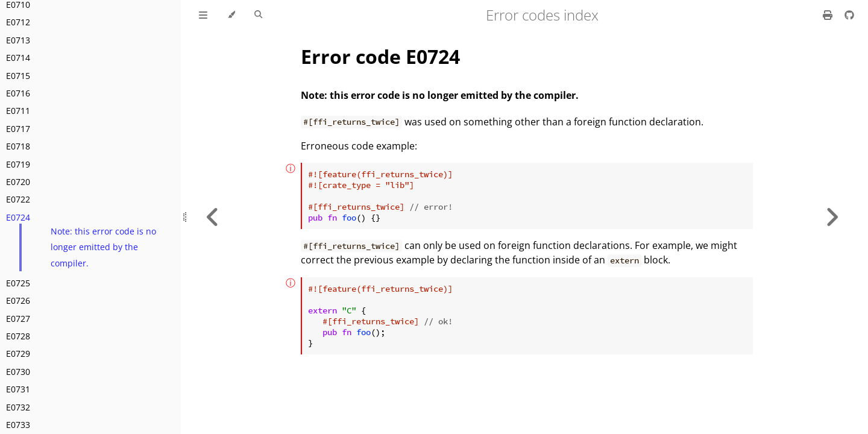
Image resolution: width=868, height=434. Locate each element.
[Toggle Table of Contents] (203, 15)
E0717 (18, 129)
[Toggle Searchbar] (258, 15)
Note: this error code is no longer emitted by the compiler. (103, 247)
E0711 (18, 111)
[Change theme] (231, 15)
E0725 (18, 283)
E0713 (18, 40)
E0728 (18, 336)
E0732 (18, 407)
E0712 (18, 22)
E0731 (18, 389)
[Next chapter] (832, 217)
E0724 (18, 217)
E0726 (18, 300)
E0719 (18, 164)
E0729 (18, 354)
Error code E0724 (380, 56)
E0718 (18, 146)
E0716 (18, 93)
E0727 (18, 319)
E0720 (18, 182)
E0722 (18, 199)
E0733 (18, 425)
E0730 (18, 372)
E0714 (18, 58)
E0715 (18, 76)
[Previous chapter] (213, 217)
